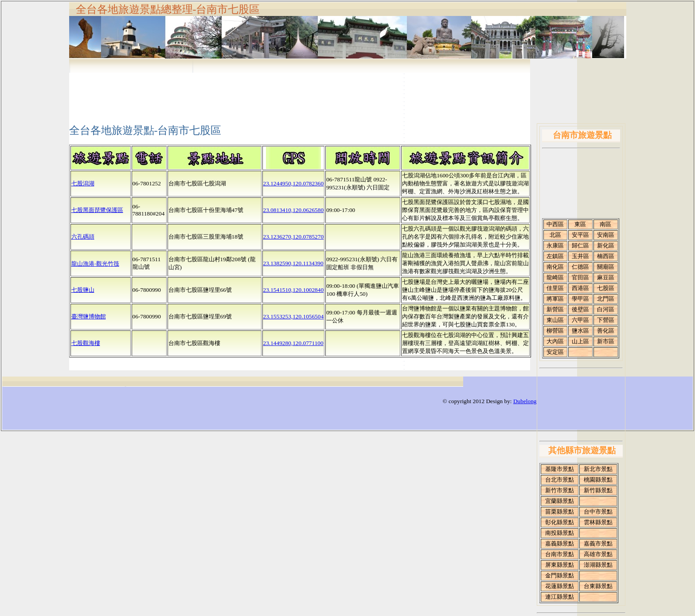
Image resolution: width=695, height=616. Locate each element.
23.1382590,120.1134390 (293, 263)
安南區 (606, 235)
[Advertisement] (289, 91)
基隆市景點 (560, 469)
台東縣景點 (598, 586)
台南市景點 (560, 554)
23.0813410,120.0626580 (294, 210)
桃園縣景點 (598, 480)
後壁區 (580, 309)
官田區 (580, 277)
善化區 (606, 331)
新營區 (555, 309)
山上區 (580, 341)
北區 (555, 235)
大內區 (555, 341)
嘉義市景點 (598, 543)
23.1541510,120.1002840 (294, 290)
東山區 (555, 320)
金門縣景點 (560, 575)
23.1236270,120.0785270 (294, 237)
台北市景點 (560, 480)
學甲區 (580, 299)
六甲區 (580, 320)
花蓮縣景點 (560, 586)
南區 (605, 224)
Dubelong (525, 401)
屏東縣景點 (560, 565)
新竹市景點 (560, 490)
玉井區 (580, 256)
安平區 (580, 235)
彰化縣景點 (560, 522)
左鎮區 (555, 256)
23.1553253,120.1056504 (294, 316)
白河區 (606, 309)
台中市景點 (598, 512)
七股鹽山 (83, 290)
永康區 (555, 245)
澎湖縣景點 (598, 565)
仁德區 (580, 267)
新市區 (606, 341)
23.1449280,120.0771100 (293, 343)
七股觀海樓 (86, 343)
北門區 (606, 299)
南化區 (555, 267)
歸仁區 (580, 245)
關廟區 (606, 267)
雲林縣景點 (598, 522)
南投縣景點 (560, 533)
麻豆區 (606, 277)
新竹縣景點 (598, 490)
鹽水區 (580, 331)
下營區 (606, 320)
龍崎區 (555, 277)
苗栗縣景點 (560, 512)
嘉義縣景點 (560, 543)
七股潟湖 (83, 183)
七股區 (606, 288)
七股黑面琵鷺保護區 (97, 210)
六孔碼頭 (83, 237)
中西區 (555, 224)
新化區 (606, 245)
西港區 (580, 288)
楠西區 (606, 256)
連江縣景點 (560, 597)
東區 (580, 224)
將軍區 (555, 299)
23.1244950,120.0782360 (294, 183)
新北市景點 (598, 469)
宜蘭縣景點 (560, 501)
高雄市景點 (598, 554)
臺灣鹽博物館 (89, 316)
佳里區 (555, 288)
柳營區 (555, 331)
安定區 (555, 352)
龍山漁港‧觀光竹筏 (95, 264)
